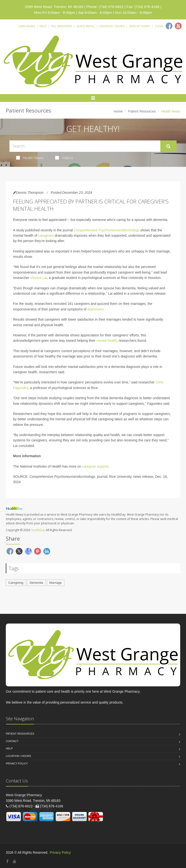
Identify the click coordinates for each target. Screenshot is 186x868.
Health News (30, 158)
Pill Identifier (62, 26)
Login (159, 26)
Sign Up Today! (140, 26)
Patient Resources (142, 111)
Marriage (56, 583)
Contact (12, 741)
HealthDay (38, 530)
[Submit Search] (168, 146)
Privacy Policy (17, 763)
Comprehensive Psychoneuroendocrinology (107, 230)
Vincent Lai (39, 278)
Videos (64, 158)
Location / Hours (112, 26)
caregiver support (95, 466)
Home (118, 111)
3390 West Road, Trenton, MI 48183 (54, 7)
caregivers (46, 235)
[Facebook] (169, 26)
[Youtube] (178, 26)
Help (43, 26)
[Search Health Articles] (85, 146)
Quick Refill (86, 26)
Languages (27, 26)
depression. (96, 309)
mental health (107, 341)
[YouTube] (15, 861)
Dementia (36, 583)
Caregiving (16, 583)
